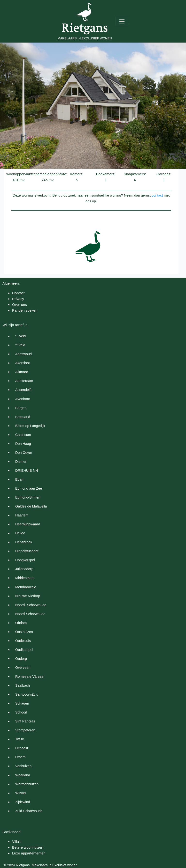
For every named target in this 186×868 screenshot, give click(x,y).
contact (157, 195)
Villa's (17, 842)
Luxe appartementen (29, 853)
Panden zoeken (25, 310)
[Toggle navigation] (122, 21)
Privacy (18, 299)
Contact (18, 293)
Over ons (19, 305)
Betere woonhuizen (28, 847)
